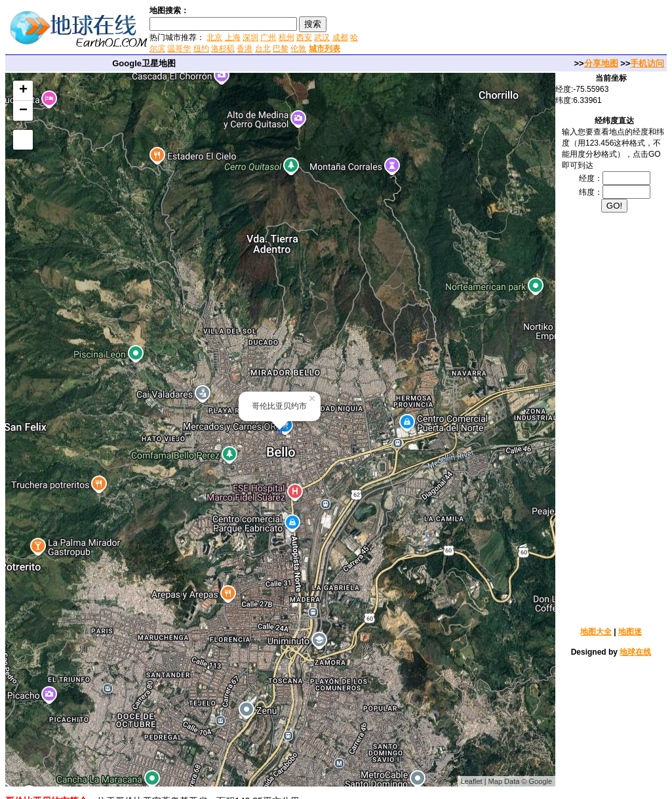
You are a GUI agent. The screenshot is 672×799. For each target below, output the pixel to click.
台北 (263, 49)
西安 (304, 37)
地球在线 (635, 652)
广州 (268, 37)
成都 (340, 37)
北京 (214, 37)
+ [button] (23, 91)
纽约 (201, 49)
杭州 (287, 37)
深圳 (250, 37)
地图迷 (630, 632)
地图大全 (596, 632)
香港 (245, 49)
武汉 (322, 37)
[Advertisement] (517, 29)
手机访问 (647, 63)
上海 (233, 37)
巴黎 (281, 49)
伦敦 (298, 49)
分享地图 (601, 63)
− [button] (23, 111)
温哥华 (179, 49)
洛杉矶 (223, 49)
